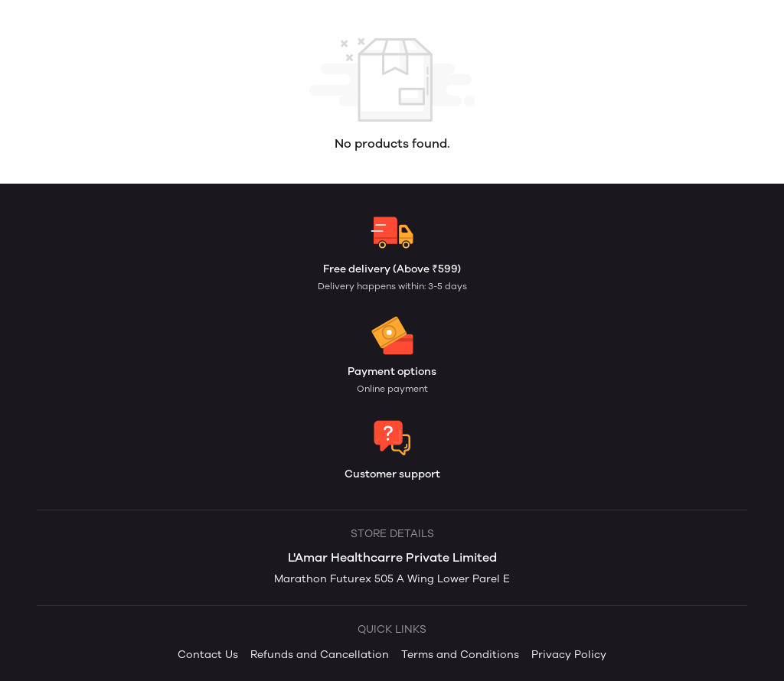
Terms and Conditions (460, 655)
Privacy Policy (569, 655)
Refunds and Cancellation (320, 655)
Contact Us (208, 655)
